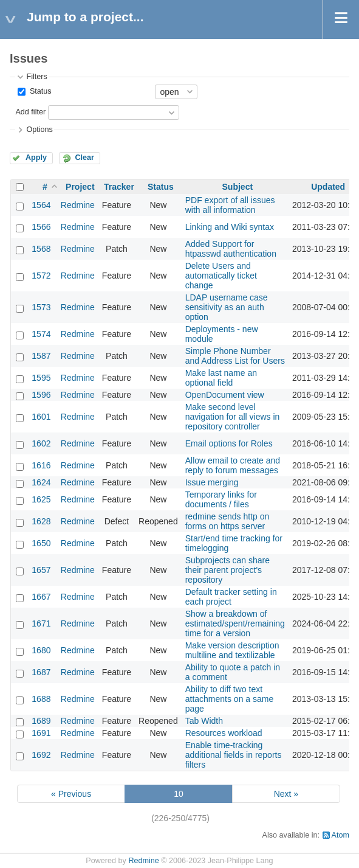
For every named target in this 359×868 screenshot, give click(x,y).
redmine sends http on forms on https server (227, 521)
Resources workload (224, 733)
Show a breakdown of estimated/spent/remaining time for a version (235, 623)
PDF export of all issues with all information (230, 205)
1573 (41, 307)
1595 (41, 378)
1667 (41, 597)
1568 (41, 249)
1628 (41, 521)
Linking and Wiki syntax (230, 227)
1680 (41, 650)
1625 (41, 499)
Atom (340, 835)
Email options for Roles (229, 443)
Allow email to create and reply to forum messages (233, 465)
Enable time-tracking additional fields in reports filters (234, 755)
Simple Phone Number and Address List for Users (235, 356)
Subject (238, 187)
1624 (41, 482)
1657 (41, 570)
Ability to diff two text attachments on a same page (230, 699)
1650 (41, 543)
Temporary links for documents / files (221, 499)
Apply (36, 158)
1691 (41, 733)
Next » (286, 794)
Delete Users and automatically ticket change (221, 276)
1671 (41, 623)
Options (39, 130)
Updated (328, 187)
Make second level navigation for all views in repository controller (233, 417)
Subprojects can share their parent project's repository (227, 570)
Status (39, 91)
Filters (36, 77)
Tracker (119, 187)
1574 (41, 334)
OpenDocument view (225, 395)
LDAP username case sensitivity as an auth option (227, 307)
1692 (41, 755)
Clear (84, 158)
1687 (41, 672)
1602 (41, 443)
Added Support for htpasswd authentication (231, 249)
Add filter (30, 112)
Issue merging (212, 482)
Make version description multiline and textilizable (232, 650)
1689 (41, 721)
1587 (41, 356)
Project (80, 187)
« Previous (71, 794)
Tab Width (204, 721)
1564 (41, 205)
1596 (41, 395)
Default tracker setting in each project (231, 597)
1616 (41, 465)
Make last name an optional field (221, 378)
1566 (41, 227)
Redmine (78, 205)
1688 (41, 699)
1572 (41, 276)
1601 (41, 417)
